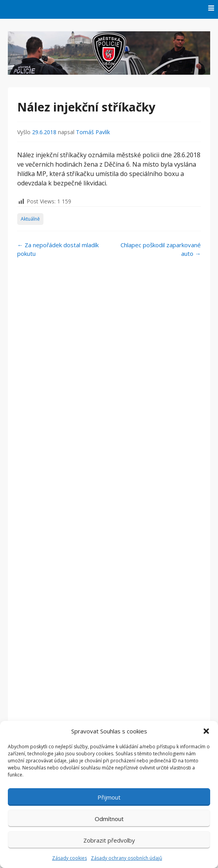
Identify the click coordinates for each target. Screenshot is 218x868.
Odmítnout (109, 819)
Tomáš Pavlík (93, 132)
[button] (206, 731)
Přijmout (109, 797)
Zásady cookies (69, 858)
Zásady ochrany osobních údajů (126, 858)
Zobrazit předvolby (109, 840)
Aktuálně (30, 219)
